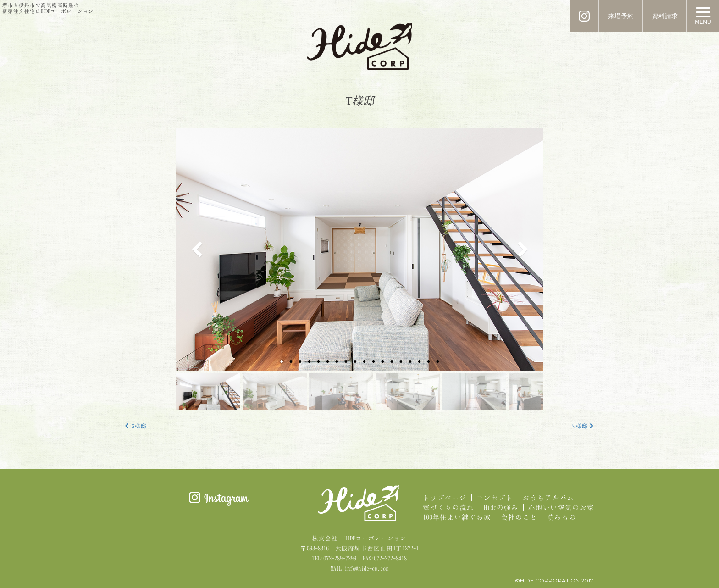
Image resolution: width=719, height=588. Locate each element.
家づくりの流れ (448, 507)
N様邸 (583, 426)
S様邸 (136, 426)
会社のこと (519, 517)
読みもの (562, 517)
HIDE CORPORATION (359, 46)
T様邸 (360, 101)
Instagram (219, 499)
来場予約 (621, 16)
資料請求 (665, 16)
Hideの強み (501, 507)
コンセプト (495, 498)
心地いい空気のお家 (561, 507)
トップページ (445, 498)
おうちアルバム (548, 498)
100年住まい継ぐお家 (457, 517)
